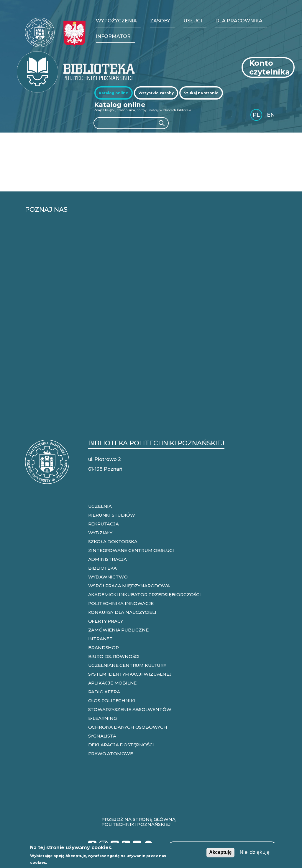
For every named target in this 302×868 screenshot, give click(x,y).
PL (256, 115)
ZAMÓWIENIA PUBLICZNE (118, 630)
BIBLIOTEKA (102, 568)
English (271, 116)
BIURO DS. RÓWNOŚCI (114, 656)
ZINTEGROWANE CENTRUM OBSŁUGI (131, 550)
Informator (113, 36)
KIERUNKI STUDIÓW (112, 515)
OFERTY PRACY (106, 621)
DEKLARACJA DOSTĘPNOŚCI (121, 745)
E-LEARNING (102, 718)
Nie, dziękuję (255, 852)
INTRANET (100, 639)
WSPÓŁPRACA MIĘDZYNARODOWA (129, 586)
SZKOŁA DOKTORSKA (113, 542)
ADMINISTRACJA (107, 559)
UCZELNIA (100, 506)
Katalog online (114, 93)
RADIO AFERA (104, 692)
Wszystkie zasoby (156, 93)
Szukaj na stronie (201, 93)
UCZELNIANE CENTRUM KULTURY (127, 665)
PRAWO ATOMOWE (111, 754)
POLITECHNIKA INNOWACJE (121, 603)
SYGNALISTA (102, 736)
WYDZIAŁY (100, 533)
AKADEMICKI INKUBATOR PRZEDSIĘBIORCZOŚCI (145, 595)
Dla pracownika (239, 21)
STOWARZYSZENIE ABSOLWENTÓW (130, 709)
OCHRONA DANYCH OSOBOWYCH (128, 727)
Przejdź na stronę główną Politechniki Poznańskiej (138, 822)
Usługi (193, 21)
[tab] (114, 93)
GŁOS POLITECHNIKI (112, 701)
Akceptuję (220, 852)
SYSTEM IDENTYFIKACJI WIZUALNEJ (130, 674)
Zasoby (160, 21)
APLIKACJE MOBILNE (113, 683)
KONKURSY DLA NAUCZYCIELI (122, 612)
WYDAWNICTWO (108, 577)
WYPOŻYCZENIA (116, 21)
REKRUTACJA (104, 524)
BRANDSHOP (104, 648)
